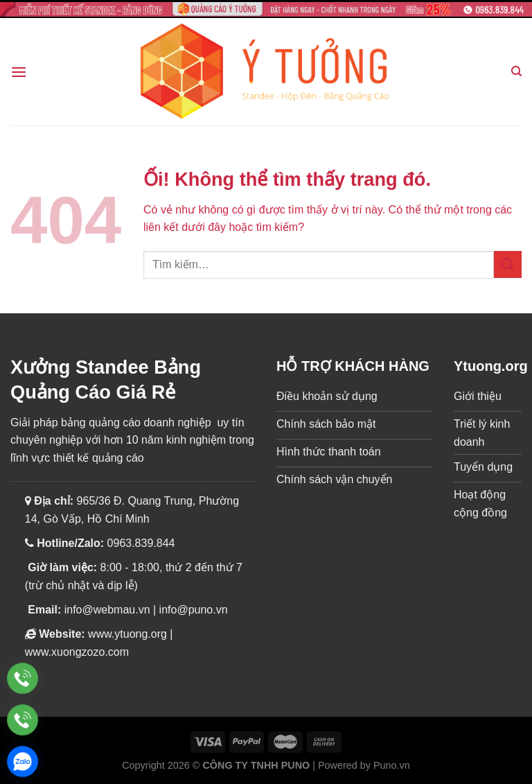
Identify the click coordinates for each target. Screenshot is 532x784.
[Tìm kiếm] (516, 71)
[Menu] (19, 72)
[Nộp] (508, 264)
